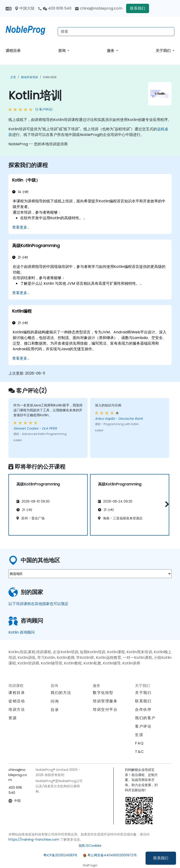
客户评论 (143, 726)
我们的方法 (61, 693)
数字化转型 (103, 693)
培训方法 (17, 709)
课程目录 (13, 51)
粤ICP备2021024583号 (60, 855)
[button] (166, 504)
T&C (140, 752)
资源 (13, 718)
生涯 (139, 735)
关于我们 (164, 51)
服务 (111, 51)
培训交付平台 (105, 709)
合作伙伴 (143, 709)
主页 (13, 77)
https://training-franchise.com (34, 839)
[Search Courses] (116, 32)
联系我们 (161, 858)
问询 (55, 701)
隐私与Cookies (90, 846)
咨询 (62, 51)
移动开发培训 (30, 77)
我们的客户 (145, 718)
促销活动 (17, 701)
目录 (55, 710)
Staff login (90, 865)
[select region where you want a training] (90, 574)
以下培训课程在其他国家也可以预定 (38, 604)
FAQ (139, 743)
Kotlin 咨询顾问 (22, 632)
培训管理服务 (105, 701)
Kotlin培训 (50, 77)
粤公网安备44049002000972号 (112, 855)
